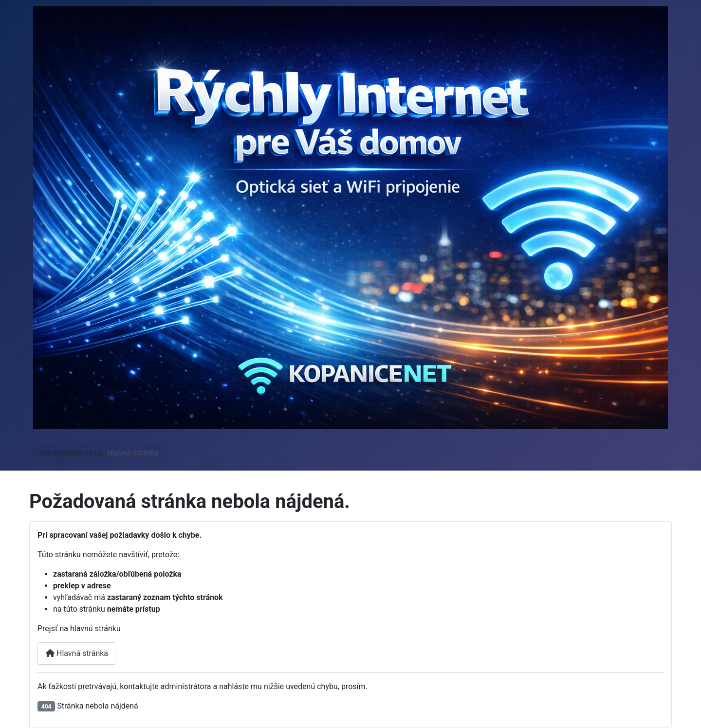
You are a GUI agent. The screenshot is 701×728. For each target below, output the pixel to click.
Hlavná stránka (77, 653)
